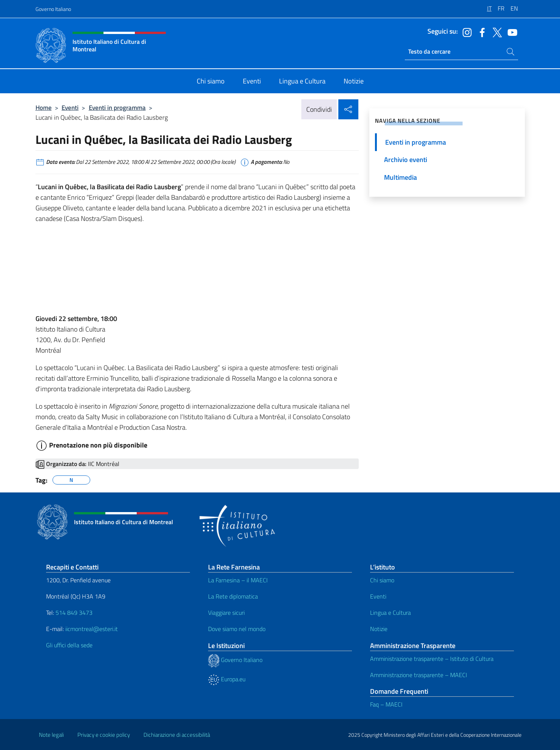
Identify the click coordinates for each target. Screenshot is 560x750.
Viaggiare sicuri (226, 613)
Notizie (379, 629)
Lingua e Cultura (390, 613)
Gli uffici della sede (69, 645)
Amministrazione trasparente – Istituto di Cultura (432, 659)
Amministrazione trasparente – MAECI (419, 675)
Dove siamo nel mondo (237, 629)
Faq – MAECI (386, 704)
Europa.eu (227, 679)
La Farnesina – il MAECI (238, 580)
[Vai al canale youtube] (511, 32)
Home (44, 107)
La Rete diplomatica (233, 596)
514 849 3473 (74, 613)
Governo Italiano (53, 9)
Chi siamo (382, 580)
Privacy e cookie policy (104, 735)
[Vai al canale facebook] (480, 32)
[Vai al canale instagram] (465, 32)
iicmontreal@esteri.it (92, 629)
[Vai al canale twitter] (495, 32)
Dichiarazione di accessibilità (177, 735)
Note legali (51, 735)
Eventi (70, 107)
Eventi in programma (117, 107)
